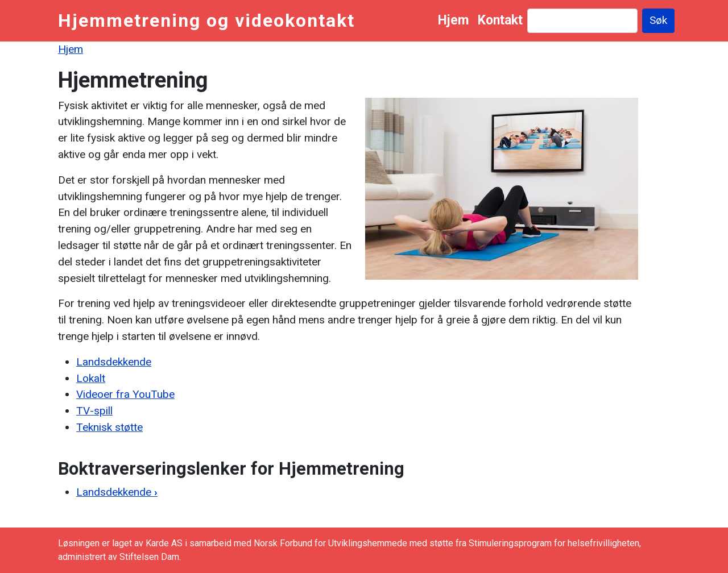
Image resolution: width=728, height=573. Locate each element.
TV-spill (94, 411)
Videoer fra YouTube (125, 394)
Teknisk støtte (109, 427)
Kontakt (500, 20)
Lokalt (91, 378)
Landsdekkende (114, 362)
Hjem (453, 20)
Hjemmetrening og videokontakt (206, 20)
